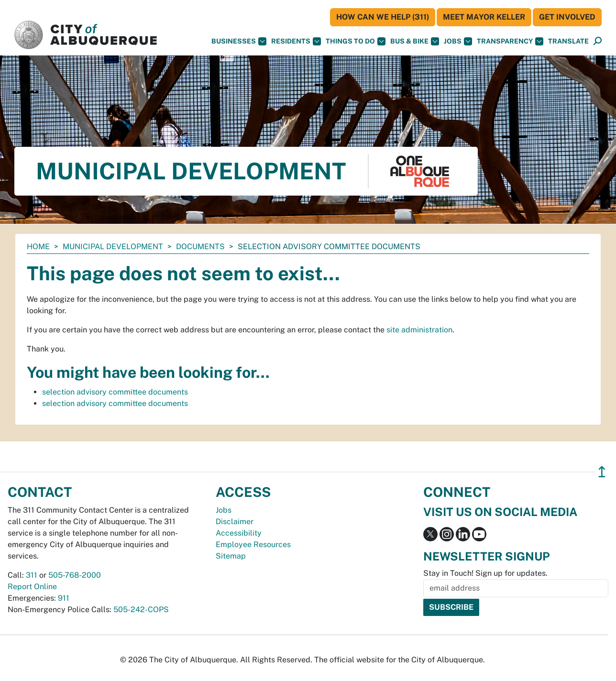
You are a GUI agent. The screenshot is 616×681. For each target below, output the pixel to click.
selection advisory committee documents (115, 392)
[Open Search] (598, 41)
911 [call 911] (64, 598)
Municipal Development (113, 247)
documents (200, 247)
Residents (296, 41)
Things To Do (356, 41)
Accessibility (239, 533)
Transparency (510, 41)
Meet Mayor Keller (484, 17)
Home (38, 247)
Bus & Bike (415, 41)
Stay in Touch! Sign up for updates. (485, 573)
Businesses (239, 41)
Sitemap (231, 556)
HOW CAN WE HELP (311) (383, 17)
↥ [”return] (602, 472)
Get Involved (567, 17)
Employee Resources (253, 544)
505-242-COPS (141, 610)
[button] (568, 41)
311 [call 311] (32, 575)
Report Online (32, 587)
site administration (419, 330)
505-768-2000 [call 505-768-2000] (75, 575)
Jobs (458, 41)
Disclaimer (235, 522)
